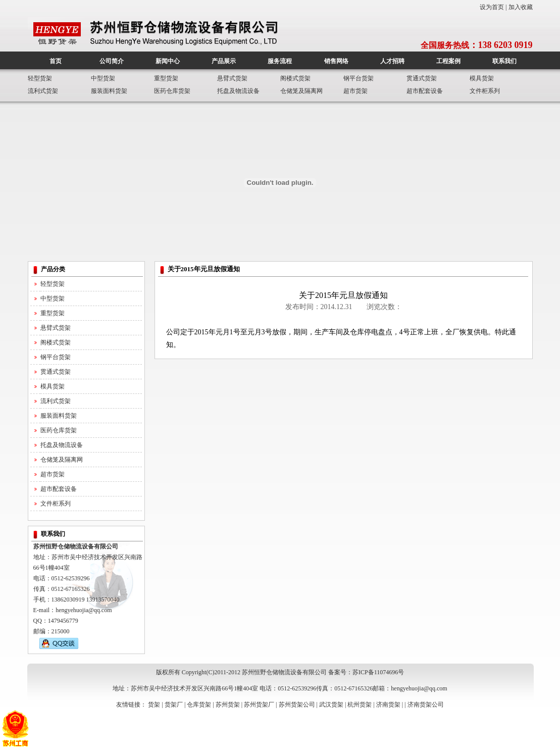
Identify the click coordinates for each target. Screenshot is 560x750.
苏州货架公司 (297, 705)
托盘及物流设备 (238, 91)
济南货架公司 (426, 705)
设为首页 (492, 7)
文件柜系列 (485, 91)
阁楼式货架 (295, 78)
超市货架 (355, 91)
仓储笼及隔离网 (301, 91)
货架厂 (174, 705)
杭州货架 (360, 705)
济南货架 (388, 705)
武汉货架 (331, 705)
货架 (154, 705)
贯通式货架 (422, 78)
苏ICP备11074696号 (378, 672)
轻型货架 (40, 78)
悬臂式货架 (232, 78)
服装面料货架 (109, 91)
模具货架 (482, 78)
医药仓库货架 (172, 91)
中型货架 (103, 78)
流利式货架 (43, 91)
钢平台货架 (359, 78)
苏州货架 (228, 705)
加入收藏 (521, 7)
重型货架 (166, 78)
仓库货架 (199, 705)
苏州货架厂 (259, 705)
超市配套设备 (425, 91)
